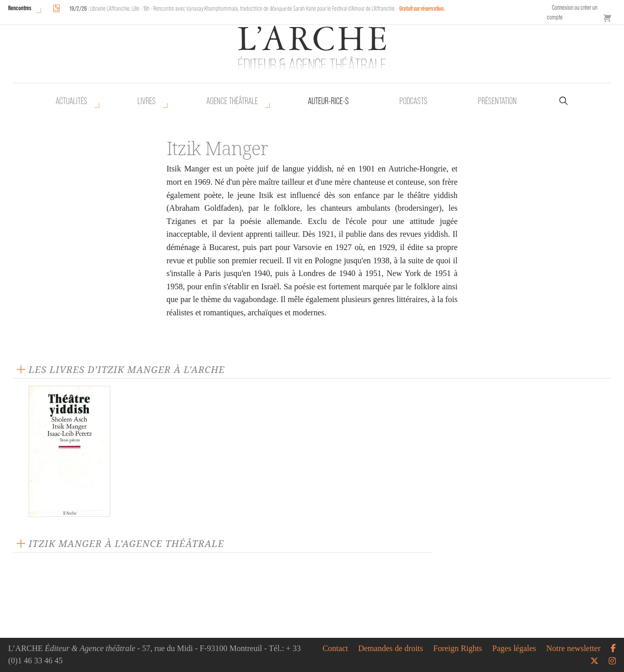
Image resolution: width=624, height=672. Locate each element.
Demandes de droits (390, 649)
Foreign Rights (458, 649)
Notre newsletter (573, 649)
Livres (147, 101)
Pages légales (514, 649)
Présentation (497, 101)
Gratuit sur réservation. (422, 8)
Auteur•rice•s (328, 101)
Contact (335, 649)
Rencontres (20, 8)
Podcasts (413, 101)
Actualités (71, 101)
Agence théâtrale (232, 101)
